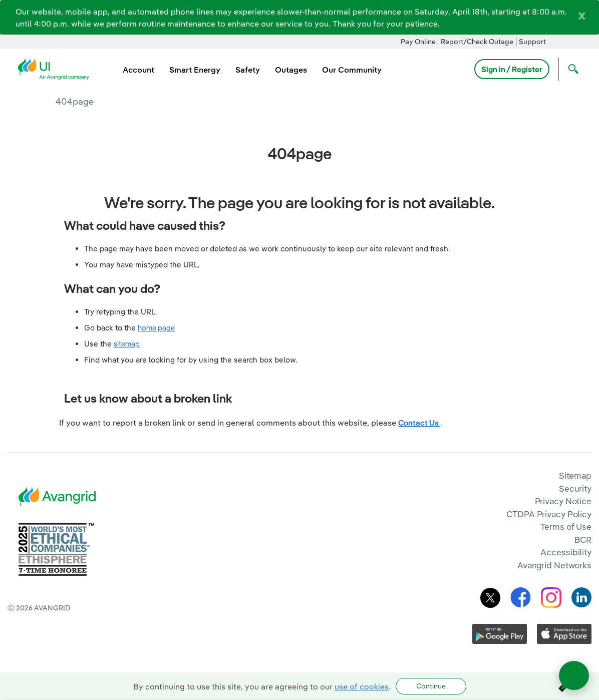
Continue (431, 686)
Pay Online (418, 42)
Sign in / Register (512, 69)
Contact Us (419, 423)
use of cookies (362, 686)
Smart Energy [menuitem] (195, 70)
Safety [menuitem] (248, 70)
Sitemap (575, 475)
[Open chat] (574, 675)
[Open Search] (571, 69)
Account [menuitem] (138, 70)
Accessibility (566, 552)
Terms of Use (566, 527)
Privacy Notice (563, 501)
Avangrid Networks (554, 565)
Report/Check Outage (477, 42)
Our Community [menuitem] (352, 70)
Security (575, 488)
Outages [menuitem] (291, 70)
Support (532, 42)
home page (156, 328)
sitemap (127, 344)
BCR (583, 540)
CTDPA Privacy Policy (549, 514)
